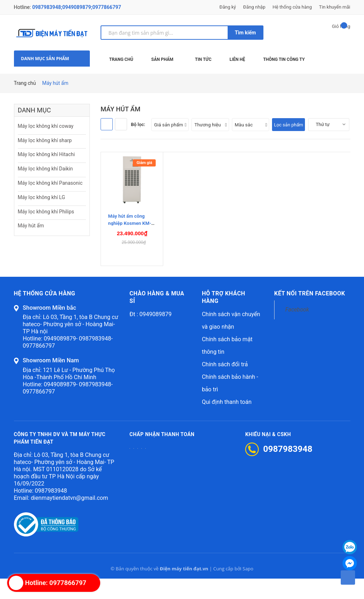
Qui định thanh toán (227, 422)
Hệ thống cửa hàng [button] (45, 314)
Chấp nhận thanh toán (162, 455)
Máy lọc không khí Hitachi (47, 154)
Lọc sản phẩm (288, 125)
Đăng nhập (254, 7)
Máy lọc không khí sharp (45, 140)
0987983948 (51, 511)
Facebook (297, 330)
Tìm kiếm (245, 33)
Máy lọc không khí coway (46, 126)
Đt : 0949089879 (151, 335)
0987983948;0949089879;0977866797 (77, 7)
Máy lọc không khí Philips (46, 212)
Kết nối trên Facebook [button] (310, 314)
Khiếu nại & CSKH (268, 455)
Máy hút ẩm (31, 226)
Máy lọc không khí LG (42, 197)
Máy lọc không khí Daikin (45, 169)
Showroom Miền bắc (50, 328)
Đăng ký (228, 7)
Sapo (248, 589)
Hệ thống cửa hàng (292, 7)
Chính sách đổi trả (225, 385)
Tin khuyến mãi (334, 7)
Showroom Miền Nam (51, 381)
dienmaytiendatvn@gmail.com (69, 518)
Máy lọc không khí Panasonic (50, 183)
